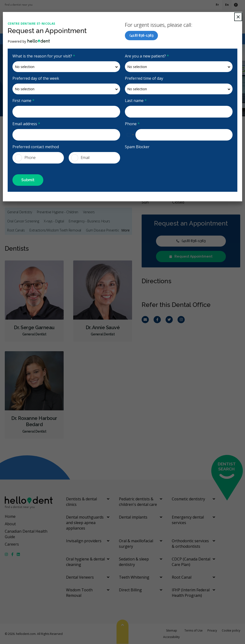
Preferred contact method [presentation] (36, 147)
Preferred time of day (144, 78)
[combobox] (130, 135)
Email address (26, 124)
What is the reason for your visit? (44, 56)
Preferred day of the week (36, 78)
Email (80, 158)
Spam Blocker (137, 147)
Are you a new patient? (147, 56)
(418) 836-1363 (141, 35)
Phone (132, 124)
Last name (136, 101)
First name (23, 101)
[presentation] (153, 159)
